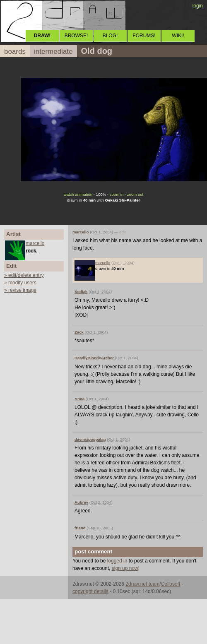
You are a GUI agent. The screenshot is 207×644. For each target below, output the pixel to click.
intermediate (53, 52)
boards (15, 52)
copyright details (90, 591)
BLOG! (110, 36)
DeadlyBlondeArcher (94, 358)
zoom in (117, 194)
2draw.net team (142, 584)
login (198, 6)
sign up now (125, 568)
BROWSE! (76, 36)
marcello (35, 243)
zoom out (135, 194)
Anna (79, 399)
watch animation (78, 194)
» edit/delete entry (24, 275)
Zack (79, 332)
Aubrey (81, 502)
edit (122, 232)
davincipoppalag (90, 439)
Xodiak (81, 292)
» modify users (20, 283)
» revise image (20, 290)
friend (80, 528)
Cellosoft (171, 584)
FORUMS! (144, 36)
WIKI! (178, 36)
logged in (117, 561)
